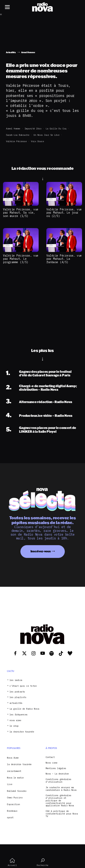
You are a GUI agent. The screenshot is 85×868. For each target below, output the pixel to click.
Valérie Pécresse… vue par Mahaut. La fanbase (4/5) (64, 259)
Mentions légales (56, 768)
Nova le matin (15, 778)
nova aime (15, 720)
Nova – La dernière (57, 774)
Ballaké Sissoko (17, 791)
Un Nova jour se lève (46, 135)
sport (10, 817)
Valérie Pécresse (16, 141)
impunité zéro (33, 128)
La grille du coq (56, 128)
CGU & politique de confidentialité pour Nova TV (62, 814)
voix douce (37, 141)
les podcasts (17, 692)
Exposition (13, 804)
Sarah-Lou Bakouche (18, 135)
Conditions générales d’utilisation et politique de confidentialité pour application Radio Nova (60, 801)
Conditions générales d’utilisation (58, 781)
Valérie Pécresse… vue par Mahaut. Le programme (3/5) (21, 259)
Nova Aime (13, 758)
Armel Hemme (13, 128)
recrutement (14, 771)
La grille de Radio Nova (24, 709)
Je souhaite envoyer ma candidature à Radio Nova (61, 789)
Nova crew (51, 763)
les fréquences (19, 715)
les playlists (18, 697)
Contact (50, 757)
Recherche (42, 862)
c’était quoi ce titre (23, 686)
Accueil (12, 862)
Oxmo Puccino (15, 797)
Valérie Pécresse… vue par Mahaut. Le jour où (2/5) (64, 213)
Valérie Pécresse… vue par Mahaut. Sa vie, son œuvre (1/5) (21, 213)
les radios (16, 680)
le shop (14, 726)
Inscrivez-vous (41, 551)
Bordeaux (12, 811)
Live (10, 784)
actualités (16, 703)
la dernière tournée (22, 732)
